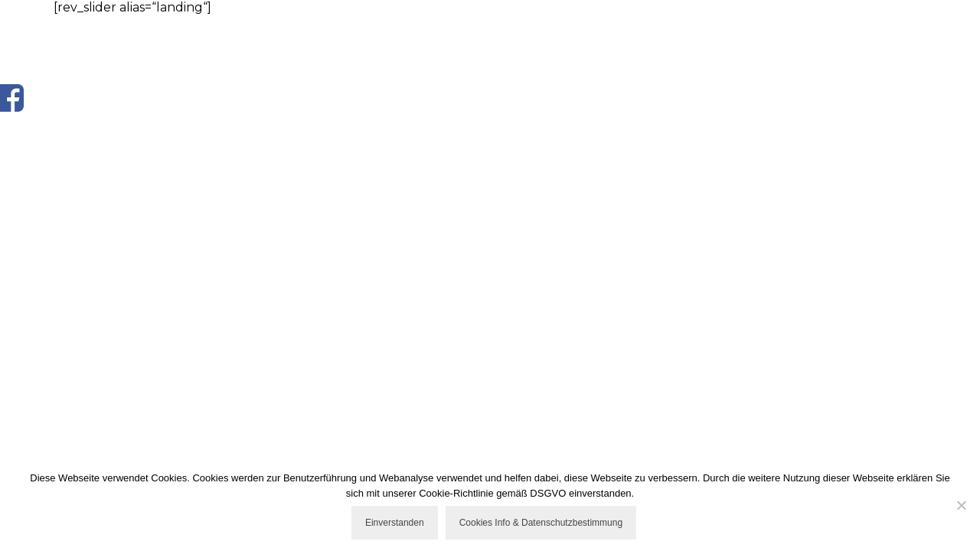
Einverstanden (395, 523)
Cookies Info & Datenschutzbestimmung (541, 523)
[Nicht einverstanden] (961, 505)
